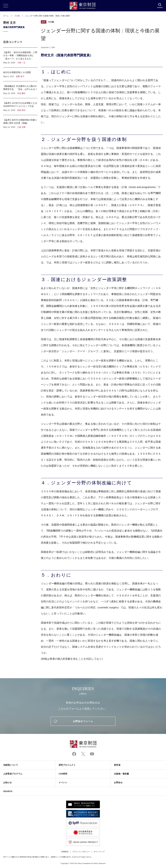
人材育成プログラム (13, 774)
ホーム (6, 16)
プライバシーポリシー (81, 852)
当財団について (11, 765)
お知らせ (7, 783)
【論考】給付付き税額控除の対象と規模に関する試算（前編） (20, 122)
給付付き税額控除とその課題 (20, 74)
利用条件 (65, 852)
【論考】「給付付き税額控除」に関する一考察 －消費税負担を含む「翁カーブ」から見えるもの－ (20, 58)
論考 (44, 22)
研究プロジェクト (67, 765)
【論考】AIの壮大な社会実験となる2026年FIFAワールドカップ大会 (20, 107)
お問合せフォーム (83, 721)
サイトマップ (99, 852)
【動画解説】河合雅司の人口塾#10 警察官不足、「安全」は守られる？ (20, 90)
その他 (17, 16)
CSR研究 (63, 774)
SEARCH (8, 791)
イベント (63, 783)
